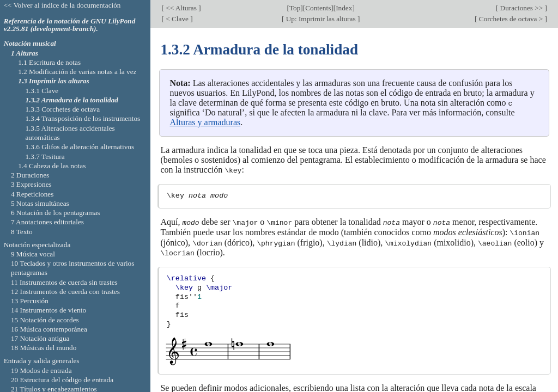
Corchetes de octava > (511, 19)
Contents (318, 8)
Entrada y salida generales (42, 361)
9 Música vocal (33, 254)
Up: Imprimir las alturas (320, 19)
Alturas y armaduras (205, 122)
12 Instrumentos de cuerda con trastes (65, 292)
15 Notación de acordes (45, 320)
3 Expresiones (31, 184)
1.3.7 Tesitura (45, 157)
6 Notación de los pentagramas (56, 213)
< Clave (177, 19)
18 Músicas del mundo (44, 348)
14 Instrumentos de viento (48, 310)
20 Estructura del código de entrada (62, 380)
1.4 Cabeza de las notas (52, 166)
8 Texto (22, 232)
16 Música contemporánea (49, 329)
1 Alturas (25, 53)
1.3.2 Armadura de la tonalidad (72, 100)
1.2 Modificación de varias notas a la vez (77, 72)
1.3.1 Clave (42, 91)
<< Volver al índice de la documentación (62, 5)
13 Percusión (30, 301)
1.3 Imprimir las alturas (53, 81)
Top (295, 8)
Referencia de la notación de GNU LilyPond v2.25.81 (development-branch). (70, 25)
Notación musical (30, 43)
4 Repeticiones (32, 194)
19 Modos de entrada (41, 370)
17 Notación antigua (40, 338)
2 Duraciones (30, 175)
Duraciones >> (521, 8)
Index (344, 8)
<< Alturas (181, 8)
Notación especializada (37, 245)
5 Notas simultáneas (40, 203)
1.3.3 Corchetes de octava (62, 109)
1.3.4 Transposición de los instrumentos (83, 118)
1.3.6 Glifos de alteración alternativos (80, 147)
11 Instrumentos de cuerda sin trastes (64, 282)
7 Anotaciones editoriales (47, 222)
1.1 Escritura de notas (49, 62)
